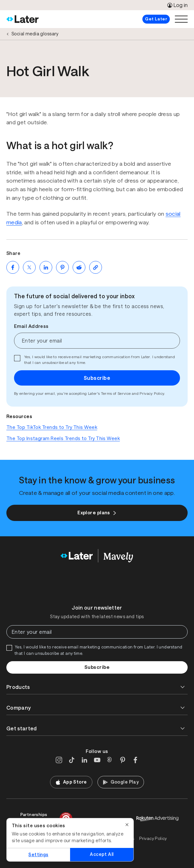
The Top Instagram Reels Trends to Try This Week (63, 438)
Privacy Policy (152, 394)
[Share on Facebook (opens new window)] (13, 267)
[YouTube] (97, 760)
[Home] (22, 19)
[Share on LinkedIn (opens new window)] (46, 267)
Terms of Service (116, 394)
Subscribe (97, 378)
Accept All (102, 854)
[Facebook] (135, 760)
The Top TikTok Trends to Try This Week (52, 427)
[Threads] (110, 760)
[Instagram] (59, 760)
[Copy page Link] (96, 267)
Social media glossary (35, 34)
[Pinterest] (123, 760)
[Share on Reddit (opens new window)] (79, 267)
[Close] (127, 825)
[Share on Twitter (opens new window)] (29, 267)
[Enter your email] (97, 341)
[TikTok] (72, 760)
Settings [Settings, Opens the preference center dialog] (38, 855)
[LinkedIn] (84, 760)
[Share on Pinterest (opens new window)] (62, 267)
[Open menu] (181, 19)
